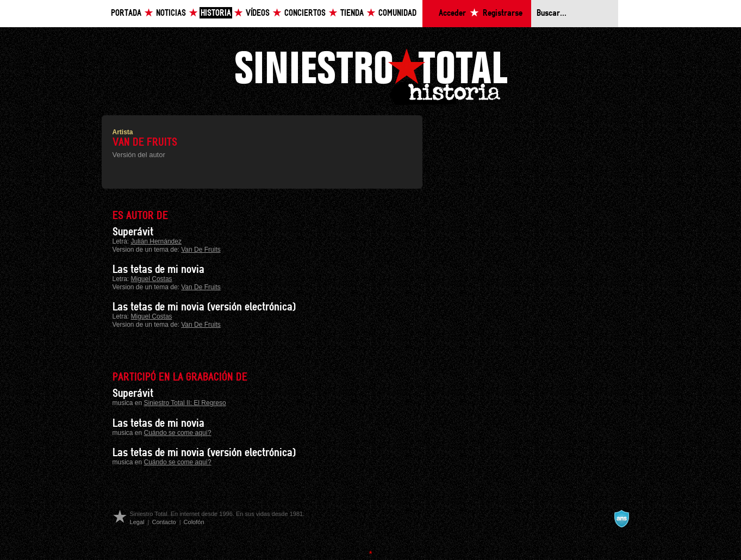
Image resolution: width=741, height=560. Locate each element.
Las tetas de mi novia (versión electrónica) (204, 307)
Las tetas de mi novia (158, 270)
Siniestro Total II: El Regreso (185, 403)
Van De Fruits (201, 250)
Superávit (133, 232)
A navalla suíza (621, 519)
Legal (137, 522)
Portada (126, 13)
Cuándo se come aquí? (178, 433)
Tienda (352, 13)
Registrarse (503, 13)
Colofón (194, 522)
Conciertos (305, 13)
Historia (216, 13)
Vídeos (258, 13)
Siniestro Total (371, 75)
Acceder (452, 13)
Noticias (171, 13)
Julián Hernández (156, 241)
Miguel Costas (152, 279)
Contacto (164, 522)
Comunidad (397, 13)
